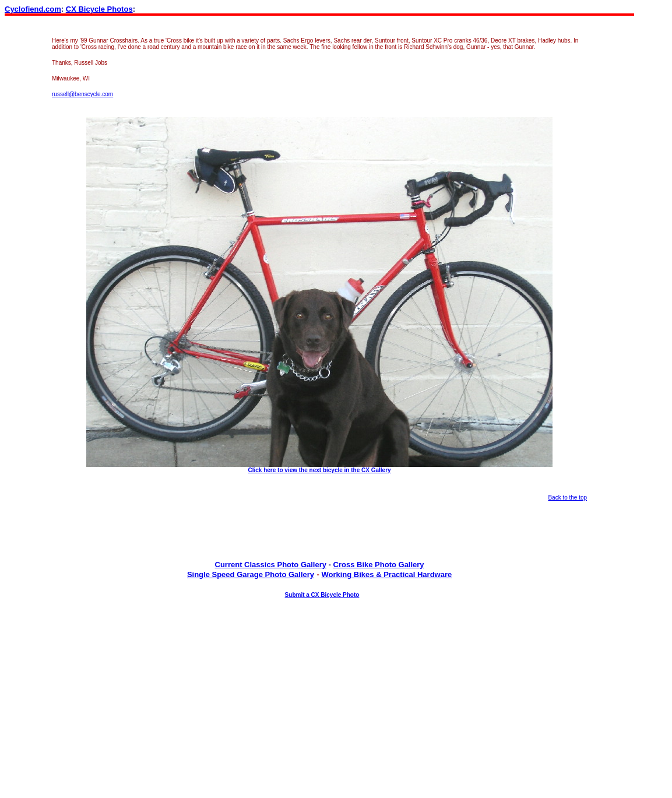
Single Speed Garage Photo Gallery (251, 574)
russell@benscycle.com (82, 94)
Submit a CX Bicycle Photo (322, 595)
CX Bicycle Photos (99, 9)
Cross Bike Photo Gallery (379, 565)
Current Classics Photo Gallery (271, 565)
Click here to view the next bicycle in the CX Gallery (320, 470)
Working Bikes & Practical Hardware (386, 574)
